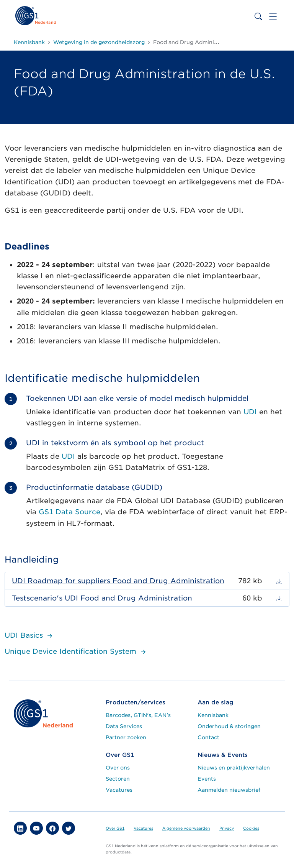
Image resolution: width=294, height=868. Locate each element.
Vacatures (119, 790)
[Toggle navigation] (273, 16)
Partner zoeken (126, 737)
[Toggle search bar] (258, 16)
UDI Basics (29, 635)
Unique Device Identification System (76, 651)
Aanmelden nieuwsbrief (229, 790)
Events (207, 779)
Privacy (227, 828)
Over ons (118, 768)
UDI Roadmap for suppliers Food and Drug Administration (118, 581)
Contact (208, 737)
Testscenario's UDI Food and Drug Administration (102, 598)
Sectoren (118, 779)
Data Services (124, 726)
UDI (250, 412)
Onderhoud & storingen (229, 726)
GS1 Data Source (69, 512)
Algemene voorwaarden (186, 828)
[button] (20, 828)
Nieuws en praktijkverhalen (234, 768)
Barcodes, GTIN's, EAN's (138, 715)
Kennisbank (213, 715)
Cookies (251, 828)
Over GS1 (115, 828)
